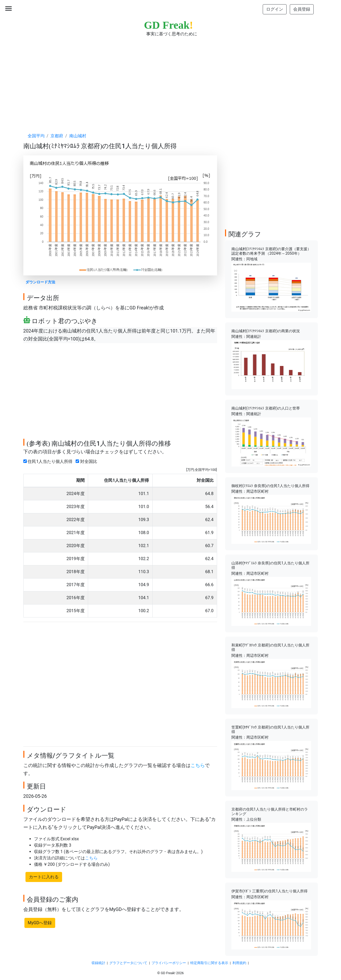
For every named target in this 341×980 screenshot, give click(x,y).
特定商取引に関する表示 (209, 963)
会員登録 (302, 9)
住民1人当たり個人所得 (49, 461)
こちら (198, 765)
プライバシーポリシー (169, 963)
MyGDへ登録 (40, 923)
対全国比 (87, 461)
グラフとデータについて (128, 963)
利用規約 (239, 963)
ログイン (275, 9)
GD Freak (169, 25)
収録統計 (98, 963)
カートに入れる (44, 877)
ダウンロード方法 (40, 282)
